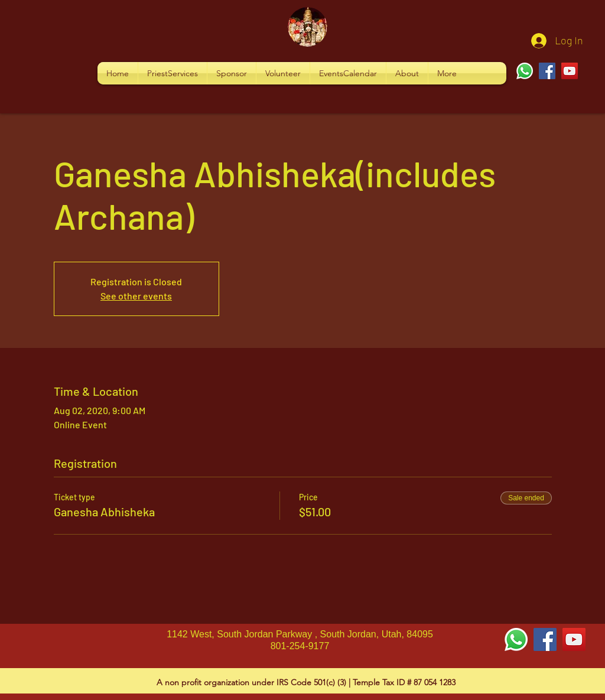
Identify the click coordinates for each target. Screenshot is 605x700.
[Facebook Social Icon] (545, 639)
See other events (136, 296)
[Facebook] (547, 71)
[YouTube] (570, 71)
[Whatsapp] (525, 71)
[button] (173, 73)
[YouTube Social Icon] (574, 639)
